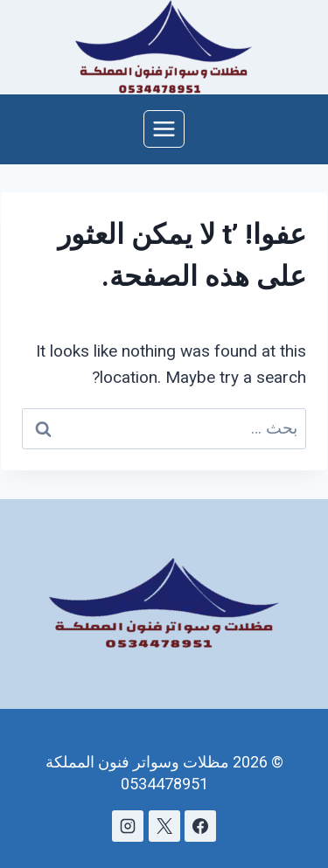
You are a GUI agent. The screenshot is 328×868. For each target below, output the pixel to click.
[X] (164, 826)
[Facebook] (200, 826)
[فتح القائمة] (164, 128)
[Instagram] (128, 826)
